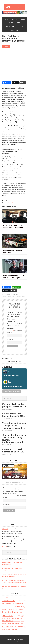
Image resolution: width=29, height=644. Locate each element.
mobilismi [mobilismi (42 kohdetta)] (14, 619)
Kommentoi (6, 47)
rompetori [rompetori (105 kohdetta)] (6, 627)
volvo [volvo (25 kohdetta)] (13, 629)
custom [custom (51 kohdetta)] (5, 609)
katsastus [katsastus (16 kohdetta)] (16, 616)
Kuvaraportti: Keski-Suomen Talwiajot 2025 (14, 451)
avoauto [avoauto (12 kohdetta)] (4, 607)
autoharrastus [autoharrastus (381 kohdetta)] (9, 601)
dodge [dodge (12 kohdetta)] (8, 610)
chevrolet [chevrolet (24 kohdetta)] (15, 607)
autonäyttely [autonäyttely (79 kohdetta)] (13, 604)
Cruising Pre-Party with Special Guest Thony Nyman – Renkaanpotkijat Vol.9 (14, 439)
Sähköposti (11, 340)
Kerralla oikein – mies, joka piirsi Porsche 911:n (14, 406)
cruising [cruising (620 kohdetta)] (21, 607)
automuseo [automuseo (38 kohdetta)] (5, 604)
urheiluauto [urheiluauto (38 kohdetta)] (20, 627)
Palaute (5, 547)
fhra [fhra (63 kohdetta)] (17, 609)
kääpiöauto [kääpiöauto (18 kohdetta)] (9, 619)
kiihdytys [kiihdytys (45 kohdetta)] (21, 616)
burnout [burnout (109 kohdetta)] (9, 607)
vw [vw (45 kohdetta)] (16, 629)
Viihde (17, 295)
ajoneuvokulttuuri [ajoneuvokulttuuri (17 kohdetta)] (6, 598)
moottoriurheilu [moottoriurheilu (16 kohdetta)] (17, 621)
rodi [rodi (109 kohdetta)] (21, 624)
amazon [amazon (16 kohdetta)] (12, 598)
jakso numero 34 (20, 134)
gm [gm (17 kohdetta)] (24, 610)
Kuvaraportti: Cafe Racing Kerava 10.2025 (13, 415)
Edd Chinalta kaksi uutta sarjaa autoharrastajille (13, 227)
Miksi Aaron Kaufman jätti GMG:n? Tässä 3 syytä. (14, 277)
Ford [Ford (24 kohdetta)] (20, 609)
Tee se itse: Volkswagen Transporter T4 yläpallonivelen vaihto (14, 426)
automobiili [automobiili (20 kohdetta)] (23, 601)
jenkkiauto (12, 296)
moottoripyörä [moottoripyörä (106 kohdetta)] (8, 621)
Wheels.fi (15, 7)
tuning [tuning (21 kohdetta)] (15, 627)
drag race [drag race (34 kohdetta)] (13, 609)
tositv (23, 296)
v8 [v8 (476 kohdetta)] (25, 627)
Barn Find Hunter (12, 203)
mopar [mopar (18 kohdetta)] (22, 621)
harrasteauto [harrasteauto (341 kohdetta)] (8, 612)
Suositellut (12, 295)
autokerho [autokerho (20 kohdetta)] (18, 601)
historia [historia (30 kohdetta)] (16, 612)
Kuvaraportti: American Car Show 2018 (14, 252)
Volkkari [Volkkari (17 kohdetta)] (4, 630)
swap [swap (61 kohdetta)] (12, 627)
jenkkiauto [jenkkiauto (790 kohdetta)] (8, 616)
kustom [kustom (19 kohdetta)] (4, 619)
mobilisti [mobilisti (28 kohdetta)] (20, 619)
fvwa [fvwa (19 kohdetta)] (22, 610)
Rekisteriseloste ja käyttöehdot (15, 641)
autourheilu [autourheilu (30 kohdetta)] (21, 604)
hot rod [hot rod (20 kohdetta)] (20, 613)
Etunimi (9, 333)
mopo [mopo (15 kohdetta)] (4, 624)
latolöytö (18, 296)
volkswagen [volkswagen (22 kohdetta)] (9, 629)
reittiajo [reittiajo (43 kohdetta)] (17, 624)
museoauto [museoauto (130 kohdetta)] (10, 623)
